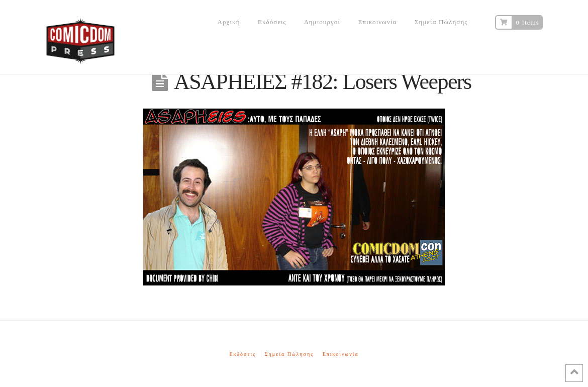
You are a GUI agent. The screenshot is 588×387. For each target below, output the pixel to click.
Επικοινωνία (341, 354)
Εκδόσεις (242, 354)
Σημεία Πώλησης (289, 354)
